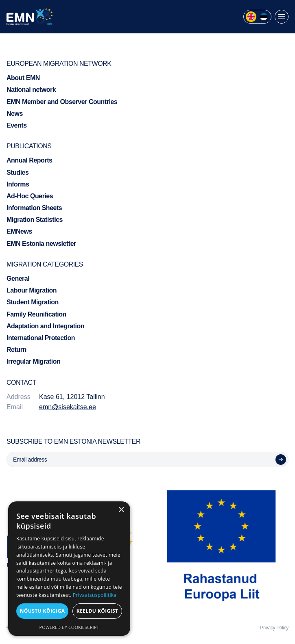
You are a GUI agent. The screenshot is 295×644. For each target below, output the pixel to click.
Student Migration (33, 302)
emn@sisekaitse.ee (68, 407)
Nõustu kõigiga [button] (43, 611)
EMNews (19, 231)
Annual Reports (29, 160)
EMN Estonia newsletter (41, 244)
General (18, 279)
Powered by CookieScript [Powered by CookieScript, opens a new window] (69, 627)
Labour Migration (32, 290)
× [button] (121, 510)
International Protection (41, 338)
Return (16, 350)
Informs (18, 184)
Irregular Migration (33, 361)
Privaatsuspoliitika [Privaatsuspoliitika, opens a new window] (95, 595)
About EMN (23, 78)
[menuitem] (251, 17)
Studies (17, 172)
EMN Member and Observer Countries (62, 102)
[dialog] (69, 569)
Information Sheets (34, 208)
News (15, 114)
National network (31, 90)
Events (17, 125)
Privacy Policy (274, 628)
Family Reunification (36, 314)
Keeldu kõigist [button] (97, 611)
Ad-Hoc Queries (30, 196)
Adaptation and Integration (45, 326)
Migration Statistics (35, 220)
